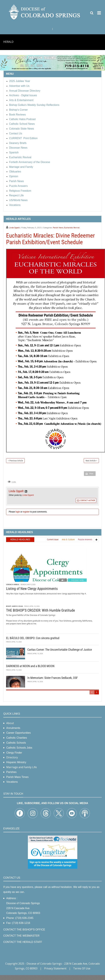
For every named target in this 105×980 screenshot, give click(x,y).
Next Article (91, 461)
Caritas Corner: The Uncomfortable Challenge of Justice (60, 650)
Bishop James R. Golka (15, 606)
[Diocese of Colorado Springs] (45, 12)
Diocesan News (77, 580)
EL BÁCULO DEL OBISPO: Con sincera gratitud (33, 638)
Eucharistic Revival (72, 228)
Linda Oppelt (14, 228)
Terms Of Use (82, 968)
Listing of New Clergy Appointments (32, 589)
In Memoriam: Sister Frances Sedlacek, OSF (53, 678)
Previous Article (16, 461)
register (26, 512)
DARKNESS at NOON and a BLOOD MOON (30, 666)
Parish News (58, 228)
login (18, 512)
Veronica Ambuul (13, 585)
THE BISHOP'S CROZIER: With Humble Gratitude (40, 610)
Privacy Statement (55, 968)
